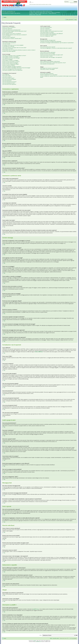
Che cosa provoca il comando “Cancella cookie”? (12, 38)
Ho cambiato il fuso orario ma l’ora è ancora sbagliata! (13, 45)
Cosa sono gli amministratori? (46, 27)
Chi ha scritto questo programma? (47, 74)
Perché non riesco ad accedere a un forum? (11, 62)
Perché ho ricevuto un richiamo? (9, 65)
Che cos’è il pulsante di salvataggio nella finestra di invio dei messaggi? (16, 68)
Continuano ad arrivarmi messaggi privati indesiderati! (51, 42)
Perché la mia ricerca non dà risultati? (48, 54)
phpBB (34, 641)
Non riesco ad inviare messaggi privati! (48, 40)
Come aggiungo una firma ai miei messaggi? (11, 58)
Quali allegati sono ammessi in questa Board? (49, 68)
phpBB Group (36, 609)
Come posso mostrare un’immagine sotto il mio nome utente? (14, 48)
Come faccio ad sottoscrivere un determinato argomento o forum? (53, 63)
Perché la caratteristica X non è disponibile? (49, 75)
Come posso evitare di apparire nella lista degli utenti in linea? (14, 31)
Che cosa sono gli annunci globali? (9, 79)
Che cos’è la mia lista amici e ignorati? (48, 47)
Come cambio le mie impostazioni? (9, 43)
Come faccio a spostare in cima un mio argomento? (12, 70)
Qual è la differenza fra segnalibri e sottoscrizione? (50, 61)
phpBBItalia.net (39, 642)
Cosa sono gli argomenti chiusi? (9, 83)
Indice (5, 17)
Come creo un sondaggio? (8, 59)
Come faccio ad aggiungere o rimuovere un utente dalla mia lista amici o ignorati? (56, 48)
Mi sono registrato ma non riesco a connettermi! (12, 34)
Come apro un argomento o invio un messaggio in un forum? (14, 56)
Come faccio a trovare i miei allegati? (47, 69)
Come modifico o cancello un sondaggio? (10, 60)
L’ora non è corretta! (6, 44)
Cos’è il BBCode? (6, 74)
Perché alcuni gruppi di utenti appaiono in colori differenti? (51, 34)
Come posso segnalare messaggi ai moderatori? (12, 67)
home (31, 2)
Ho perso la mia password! (8, 32)
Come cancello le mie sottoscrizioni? (47, 64)
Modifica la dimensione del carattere (75, 17)
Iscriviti (71, 20)
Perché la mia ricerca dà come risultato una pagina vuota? (52, 55)
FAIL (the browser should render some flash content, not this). (40, 4)
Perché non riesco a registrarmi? (9, 37)
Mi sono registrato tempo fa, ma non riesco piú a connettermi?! (15, 35)
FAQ (67, 20)
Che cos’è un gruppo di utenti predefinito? (48, 35)
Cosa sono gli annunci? (7, 81)
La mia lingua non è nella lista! (8, 46)
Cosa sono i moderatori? (45, 29)
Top (4, 96)
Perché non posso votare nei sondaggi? (10, 63)
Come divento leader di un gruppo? (47, 32)
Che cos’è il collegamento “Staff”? (47, 36)
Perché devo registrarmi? (7, 29)
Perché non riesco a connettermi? (9, 27)
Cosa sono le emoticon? (7, 77)
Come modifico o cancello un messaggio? (11, 57)
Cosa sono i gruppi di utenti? (46, 30)
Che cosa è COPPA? (7, 36)
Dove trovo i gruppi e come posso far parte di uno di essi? (51, 31)
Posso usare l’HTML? (7, 76)
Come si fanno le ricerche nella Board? (48, 52)
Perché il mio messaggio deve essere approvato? (12, 69)
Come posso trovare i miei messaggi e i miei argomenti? (51, 57)
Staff (51, 638)
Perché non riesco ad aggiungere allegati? (11, 64)
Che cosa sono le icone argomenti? (9, 84)
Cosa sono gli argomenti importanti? (9, 82)
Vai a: (41, 635)
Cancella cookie (56, 638)
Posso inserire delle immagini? (8, 78)
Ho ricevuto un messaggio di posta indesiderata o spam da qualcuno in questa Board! (57, 43)
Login (76, 20)
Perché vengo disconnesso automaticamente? (11, 30)
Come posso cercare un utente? (46, 56)
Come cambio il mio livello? (8, 49)
